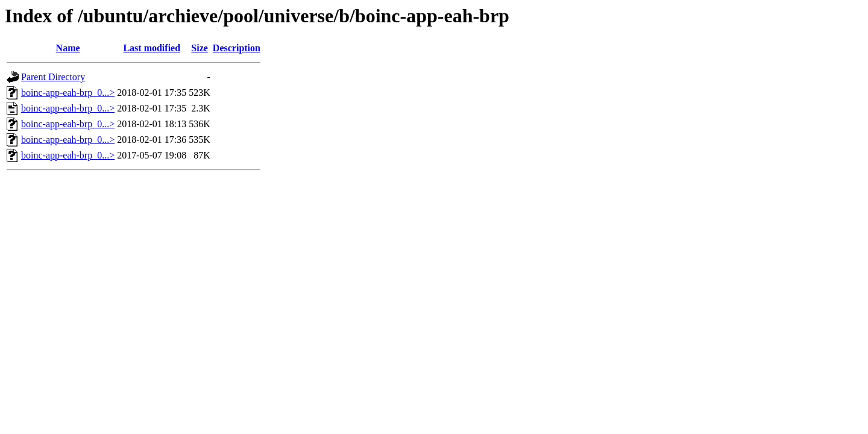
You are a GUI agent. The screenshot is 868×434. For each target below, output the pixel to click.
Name (68, 48)
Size (200, 48)
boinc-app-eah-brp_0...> (68, 93)
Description (237, 48)
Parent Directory (53, 77)
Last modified (152, 48)
